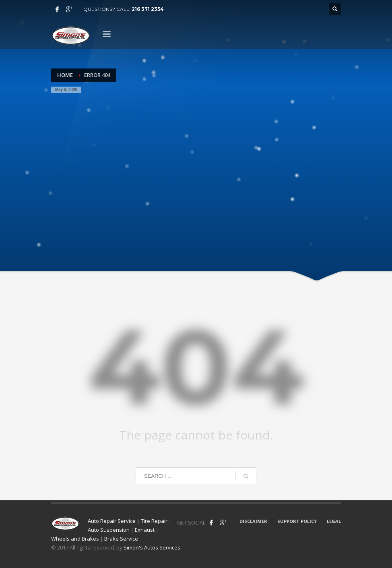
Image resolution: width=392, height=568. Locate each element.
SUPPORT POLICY (297, 521)
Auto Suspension (109, 530)
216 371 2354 (148, 9)
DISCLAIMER (253, 521)
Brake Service (121, 539)
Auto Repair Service (112, 521)
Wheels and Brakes (75, 539)
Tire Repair (154, 521)
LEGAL (334, 521)
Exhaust (145, 530)
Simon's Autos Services (152, 547)
